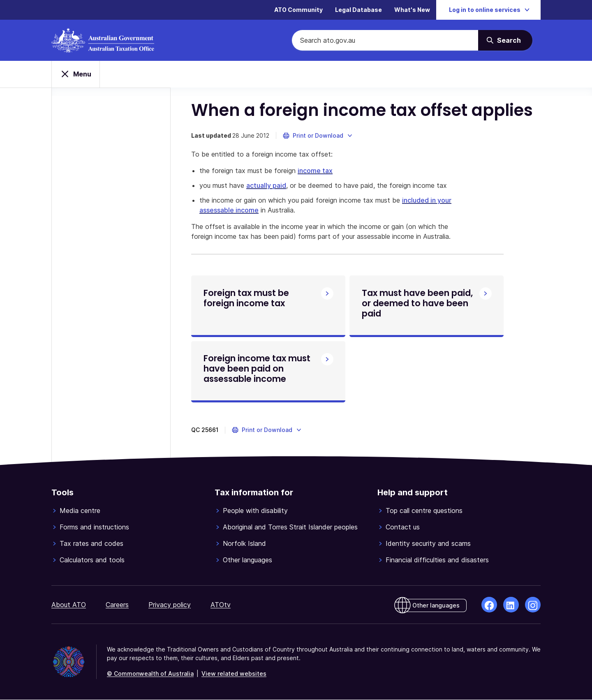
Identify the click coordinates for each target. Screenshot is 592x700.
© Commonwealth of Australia (150, 674)
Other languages (247, 560)
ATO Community (298, 10)
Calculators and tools (92, 560)
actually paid (266, 185)
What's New (412, 10)
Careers (117, 605)
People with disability (255, 511)
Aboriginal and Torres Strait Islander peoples (290, 527)
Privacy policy (170, 605)
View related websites (234, 674)
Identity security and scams (428, 544)
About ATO (69, 605)
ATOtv (221, 605)
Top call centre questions (424, 511)
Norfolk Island (244, 544)
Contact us (403, 527)
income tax (315, 171)
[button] (318, 136)
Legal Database (358, 10)
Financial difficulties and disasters (437, 560)
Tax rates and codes (91, 544)
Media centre (80, 511)
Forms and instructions (94, 527)
